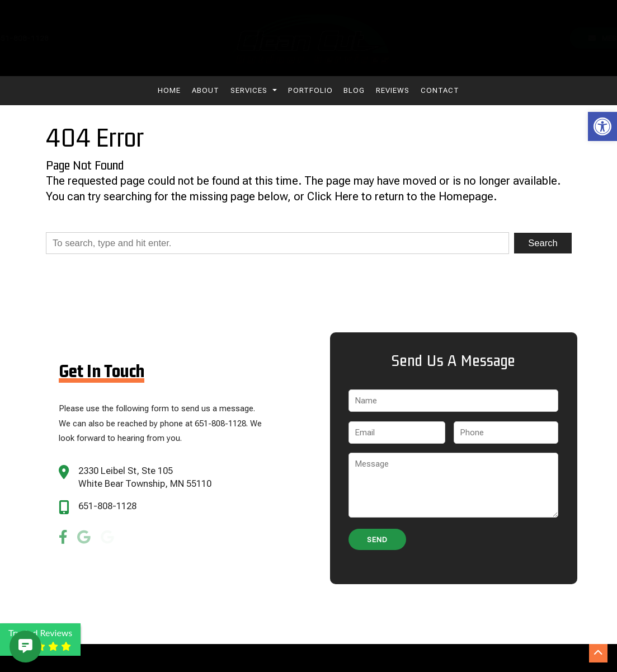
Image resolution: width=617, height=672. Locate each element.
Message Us (564, 38)
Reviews (393, 90)
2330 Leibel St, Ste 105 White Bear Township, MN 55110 (145, 477)
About (206, 90)
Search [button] (543, 243)
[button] (602, 126)
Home (169, 90)
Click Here (333, 197)
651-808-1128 (107, 506)
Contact (440, 90)
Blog (354, 90)
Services (254, 90)
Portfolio (310, 90)
